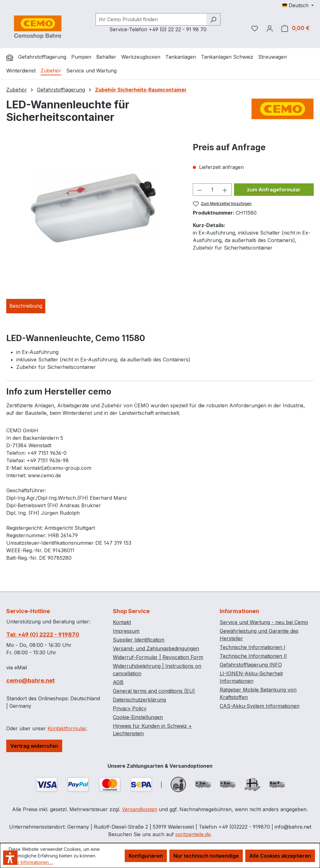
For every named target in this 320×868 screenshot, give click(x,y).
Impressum (126, 631)
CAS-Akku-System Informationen (260, 706)
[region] (93, 208)
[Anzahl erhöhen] (225, 190)
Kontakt (122, 622)
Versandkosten (140, 809)
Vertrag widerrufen (34, 746)
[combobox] (151, 19)
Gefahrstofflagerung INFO (251, 665)
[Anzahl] (212, 190)
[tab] (26, 306)
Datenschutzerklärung (139, 700)
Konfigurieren (146, 856)
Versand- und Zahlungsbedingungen (156, 648)
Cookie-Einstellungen (138, 717)
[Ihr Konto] (270, 28)
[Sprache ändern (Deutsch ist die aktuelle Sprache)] (298, 5)
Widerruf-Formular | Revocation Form (158, 657)
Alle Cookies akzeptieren (280, 856)
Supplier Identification (139, 640)
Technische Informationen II (253, 656)
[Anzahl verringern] (199, 190)
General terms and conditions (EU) (154, 691)
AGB (118, 682)
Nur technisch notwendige (206, 856)
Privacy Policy (130, 708)
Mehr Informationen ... (31, 862)
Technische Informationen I (252, 647)
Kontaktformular (67, 728)
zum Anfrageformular (274, 190)
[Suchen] (213, 19)
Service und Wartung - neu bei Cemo (264, 622)
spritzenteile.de (193, 834)
